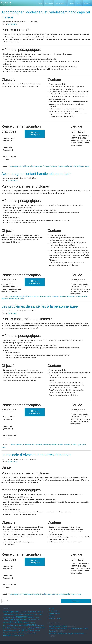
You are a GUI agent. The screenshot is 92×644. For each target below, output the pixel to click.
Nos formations (60, 3)
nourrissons (41, 625)
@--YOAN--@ (12, 24)
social (20, 633)
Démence (37, 617)
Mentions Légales (55, 618)
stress (27, 633)
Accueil (40, 3)
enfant (49, 296)
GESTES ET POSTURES (58, 626)
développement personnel (15, 619)
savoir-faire (37, 631)
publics (10, 630)
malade (60, 166)
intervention (71, 296)
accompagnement (16, 166)
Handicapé (32, 623)
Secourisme (7, 633)
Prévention (40, 628)
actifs (21, 612)
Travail (14, 635)
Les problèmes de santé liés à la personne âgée (40, 306)
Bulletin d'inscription (35, 134)
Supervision (33, 633)
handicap (54, 166)
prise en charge (14, 299)
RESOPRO (87, 3)
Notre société (49, 3)
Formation (46, 166)
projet (33, 628)
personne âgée (76, 445)
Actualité (71, 3)
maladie (66, 166)
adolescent (27, 166)
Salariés (25, 630)
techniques (7, 635)
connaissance (41, 296)
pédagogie (81, 166)
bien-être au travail (32, 615)
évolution (21, 635)
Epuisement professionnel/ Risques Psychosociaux (67, 634)
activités (25, 612)
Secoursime (14, 633)
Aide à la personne (29, 296)
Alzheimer (40, 594)
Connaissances (36, 166)
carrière (40, 615)
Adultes (31, 612)
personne (18, 628)
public (87, 166)
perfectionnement (9, 628)
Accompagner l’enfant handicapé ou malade (36, 174)
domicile (31, 617)
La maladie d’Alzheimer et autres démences (36, 455)
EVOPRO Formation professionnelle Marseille (6, 4)
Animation (22, 614)
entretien (34, 620)
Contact (79, 3)
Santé (3, 447)
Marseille (73, 166)
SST (23, 633)
